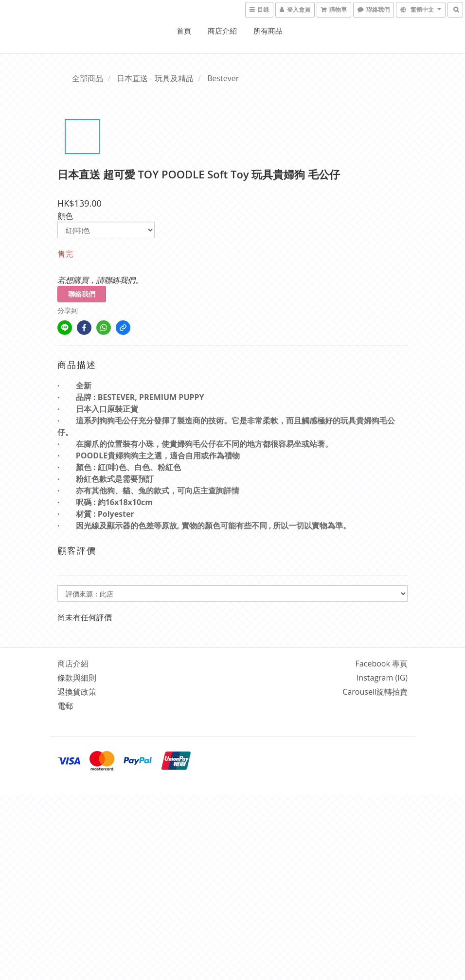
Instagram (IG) (382, 678)
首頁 (184, 31)
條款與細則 (77, 678)
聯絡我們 (82, 294)
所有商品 (268, 31)
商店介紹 (222, 31)
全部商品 (88, 78)
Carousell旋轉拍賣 (375, 692)
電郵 (65, 706)
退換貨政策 (77, 692)
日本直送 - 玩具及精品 (155, 78)
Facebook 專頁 (382, 664)
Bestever (223, 78)
